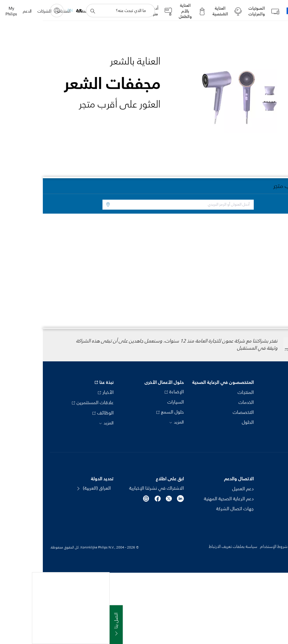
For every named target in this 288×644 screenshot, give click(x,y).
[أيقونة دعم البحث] (50, 11)
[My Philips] (14, 11)
